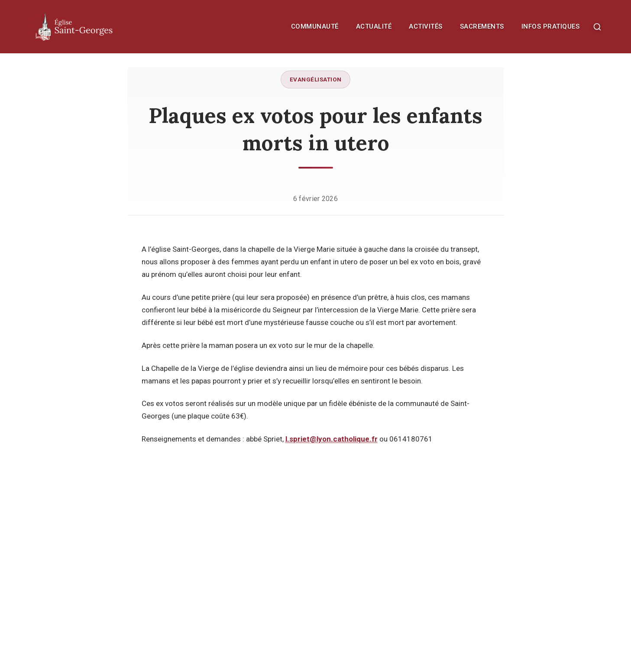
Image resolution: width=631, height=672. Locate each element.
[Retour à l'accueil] (93, 27)
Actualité (374, 26)
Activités (426, 26)
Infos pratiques (551, 26)
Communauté (315, 26)
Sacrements (482, 26)
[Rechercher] (597, 27)
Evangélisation (316, 79)
